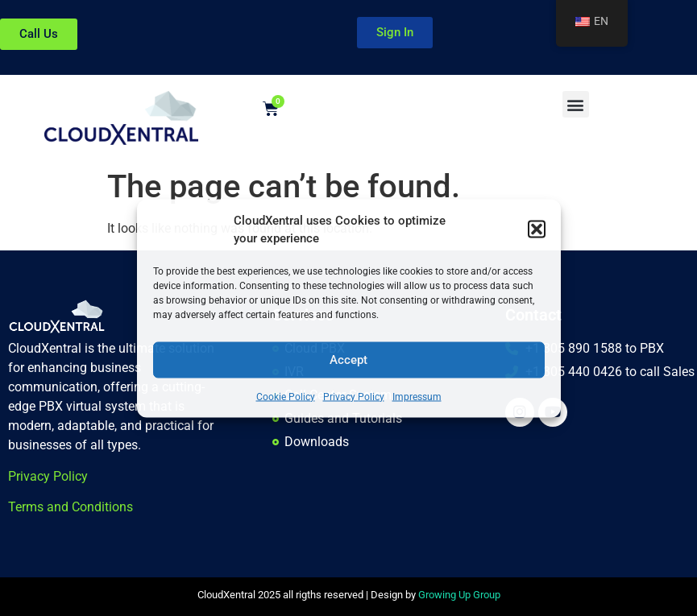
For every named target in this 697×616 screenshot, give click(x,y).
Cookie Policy (286, 396)
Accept (348, 360)
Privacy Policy (354, 396)
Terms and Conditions (71, 507)
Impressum (417, 396)
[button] (537, 229)
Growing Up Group (459, 595)
